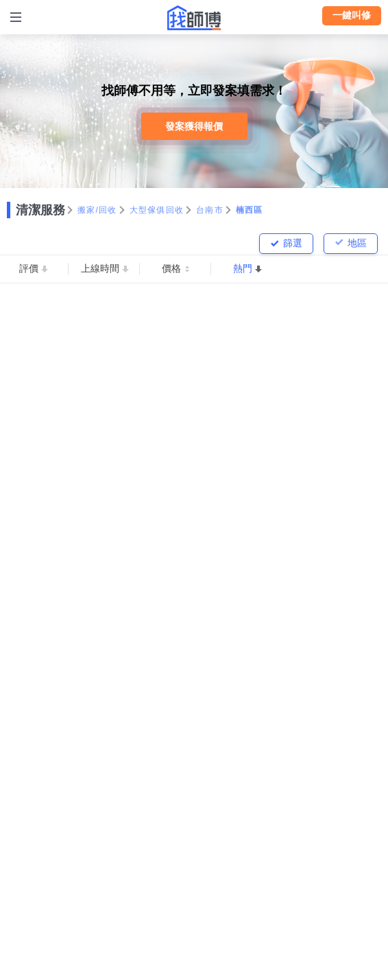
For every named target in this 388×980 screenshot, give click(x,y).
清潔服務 (40, 210)
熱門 (243, 268)
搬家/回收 (97, 210)
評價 (29, 268)
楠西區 (250, 210)
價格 (171, 268)
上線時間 (100, 268)
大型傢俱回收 (157, 210)
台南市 (210, 210)
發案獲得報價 (194, 126)
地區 (357, 243)
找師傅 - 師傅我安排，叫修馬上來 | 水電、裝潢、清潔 (194, 18)
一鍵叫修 (352, 15)
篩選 (293, 243)
